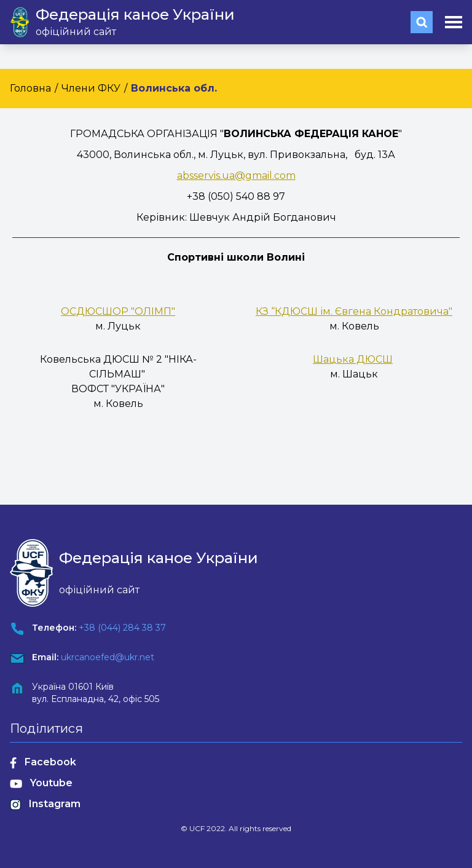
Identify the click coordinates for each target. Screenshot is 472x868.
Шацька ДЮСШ (353, 359)
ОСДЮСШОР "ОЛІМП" (118, 311)
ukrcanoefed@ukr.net (108, 657)
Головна (30, 88)
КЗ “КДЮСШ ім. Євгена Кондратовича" (354, 311)
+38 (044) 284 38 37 (122, 628)
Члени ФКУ (91, 88)
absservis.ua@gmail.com (236, 176)
